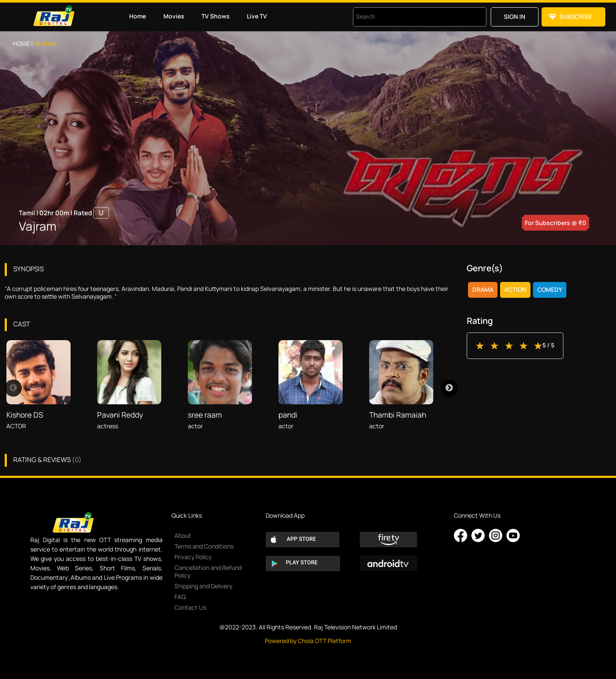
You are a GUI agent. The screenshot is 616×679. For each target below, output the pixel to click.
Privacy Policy (193, 557)
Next (449, 388)
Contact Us (190, 607)
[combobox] (409, 17)
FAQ (180, 597)
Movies (174, 16)
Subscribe (576, 16)
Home (138, 16)
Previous (13, 388)
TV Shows (216, 16)
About (183, 535)
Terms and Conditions (204, 546)
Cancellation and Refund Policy (208, 571)
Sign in (515, 16)
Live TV (257, 16)
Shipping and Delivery (203, 586)
